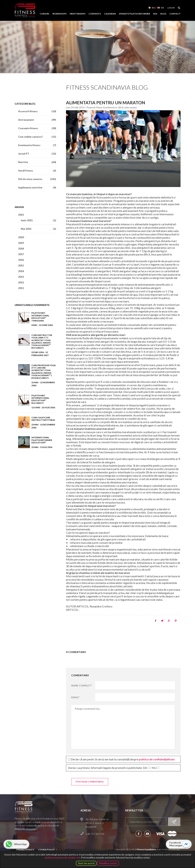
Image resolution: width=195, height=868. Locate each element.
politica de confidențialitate (157, 759)
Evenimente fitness (37, 145)
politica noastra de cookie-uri (62, 858)
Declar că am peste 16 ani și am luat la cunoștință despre (121, 759)
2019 (21, 243)
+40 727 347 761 (95, 834)
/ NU (153, 768)
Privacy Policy (25, 850)
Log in (171, 8)
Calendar (110, 14)
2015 (21, 265)
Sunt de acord (86, 863)
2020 (21, 237)
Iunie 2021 (38, 220)
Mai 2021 (38, 229)
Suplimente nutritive (37, 187)
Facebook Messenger (176, 844)
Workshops (59, 14)
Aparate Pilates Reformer (134, 14)
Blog (163, 14)
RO (153, 8)
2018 (21, 248)
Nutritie (37, 162)
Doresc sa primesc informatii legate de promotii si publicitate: (114, 768)
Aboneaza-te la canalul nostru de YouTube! (147, 834)
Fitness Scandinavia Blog (107, 87)
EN (162, 8)
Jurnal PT (37, 154)
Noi (155, 14)
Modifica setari (108, 863)
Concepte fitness (37, 128)
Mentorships (78, 14)
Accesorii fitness (37, 111)
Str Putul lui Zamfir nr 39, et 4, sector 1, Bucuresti (97, 823)
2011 (21, 288)
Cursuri (44, 14)
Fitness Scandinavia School (25, 10)
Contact (175, 14)
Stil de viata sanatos (128, 107)
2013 (21, 277)
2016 (21, 260)
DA (145, 768)
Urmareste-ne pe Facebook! (139, 834)
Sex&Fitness (37, 171)
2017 (21, 254)
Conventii (95, 14)
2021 (21, 215)
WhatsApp (20, 844)
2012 (21, 282)
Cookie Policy (46, 850)
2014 (21, 271)
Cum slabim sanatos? (37, 137)
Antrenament (37, 120)
